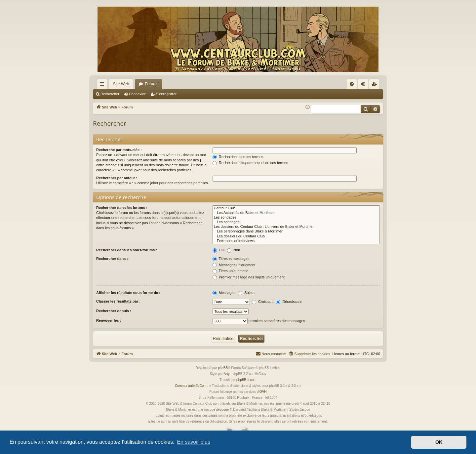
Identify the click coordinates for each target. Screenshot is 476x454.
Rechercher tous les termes (238, 157)
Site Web (121, 84)
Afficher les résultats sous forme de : (128, 293)
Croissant (263, 302)
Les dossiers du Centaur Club (296, 236)
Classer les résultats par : (118, 301)
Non (234, 250)
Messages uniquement (234, 265)
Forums (152, 84)
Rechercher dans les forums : (122, 208)
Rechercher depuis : (114, 311)
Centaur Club (296, 208)
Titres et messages (231, 259)
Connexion (138, 94)
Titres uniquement (230, 271)
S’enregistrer (166, 94)
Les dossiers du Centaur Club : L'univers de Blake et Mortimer (296, 227)
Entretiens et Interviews (296, 241)
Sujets (246, 293)
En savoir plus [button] (194, 442)
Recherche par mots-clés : (119, 150)
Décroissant (289, 302)
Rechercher (110, 94)
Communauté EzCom (191, 386)
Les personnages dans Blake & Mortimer (296, 231)
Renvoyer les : (109, 320)
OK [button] (439, 442)
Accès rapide (103, 85)
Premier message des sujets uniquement (249, 277)
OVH (263, 392)
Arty (227, 374)
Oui (218, 250)
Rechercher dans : (112, 259)
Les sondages (296, 218)
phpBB (223, 368)
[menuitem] (352, 84)
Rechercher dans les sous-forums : (127, 250)
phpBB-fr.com (246, 380)
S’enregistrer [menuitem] (376, 85)
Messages (224, 293)
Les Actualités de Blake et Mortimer (296, 213)
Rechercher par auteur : (117, 178)
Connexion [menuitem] (364, 85)
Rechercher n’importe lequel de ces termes (250, 163)
